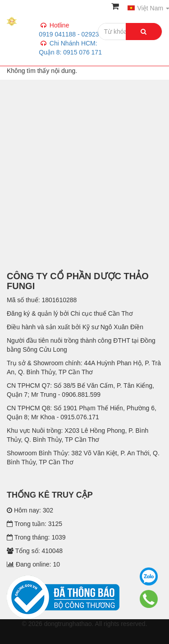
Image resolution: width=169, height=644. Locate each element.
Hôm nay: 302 (30, 510)
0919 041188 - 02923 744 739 (80, 43)
